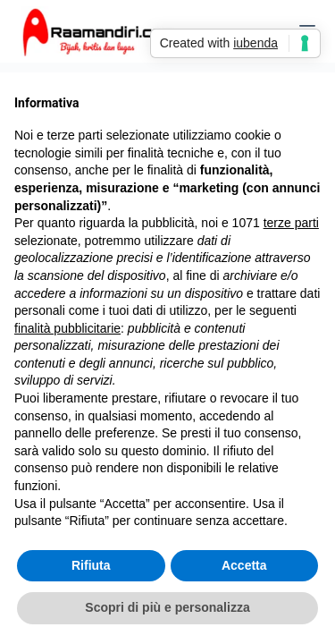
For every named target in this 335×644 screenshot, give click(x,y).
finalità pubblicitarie (67, 328)
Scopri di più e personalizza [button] (167, 607)
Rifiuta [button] (91, 565)
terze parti (291, 223)
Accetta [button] (244, 565)
